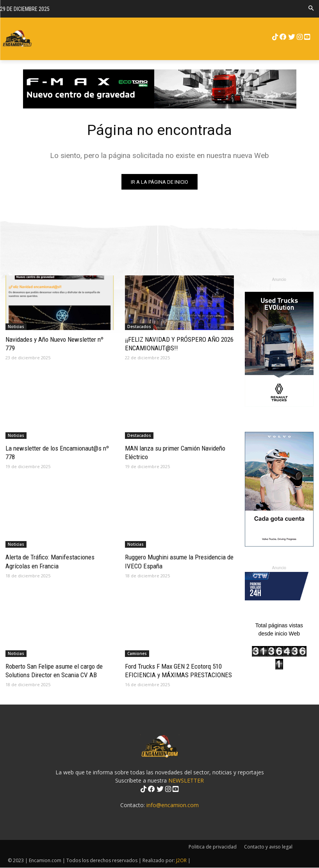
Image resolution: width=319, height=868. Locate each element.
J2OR (181, 861)
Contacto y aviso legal (268, 847)
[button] (311, 9)
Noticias (16, 327)
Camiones (137, 653)
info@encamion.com (173, 805)
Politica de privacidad (213, 847)
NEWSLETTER (186, 781)
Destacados (139, 327)
